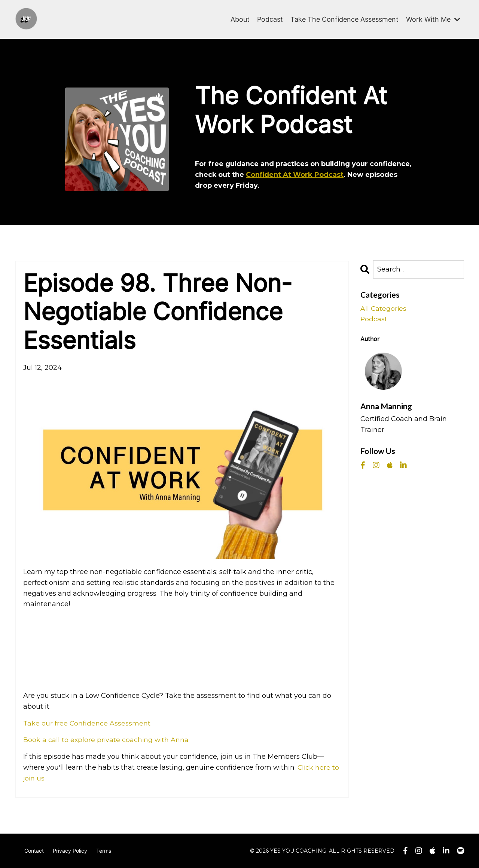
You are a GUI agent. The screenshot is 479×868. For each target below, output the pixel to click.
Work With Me (433, 19)
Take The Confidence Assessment (344, 19)
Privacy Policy (70, 851)
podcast (374, 319)
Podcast (270, 19)
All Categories (384, 309)
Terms (104, 851)
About (240, 19)
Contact (34, 851)
